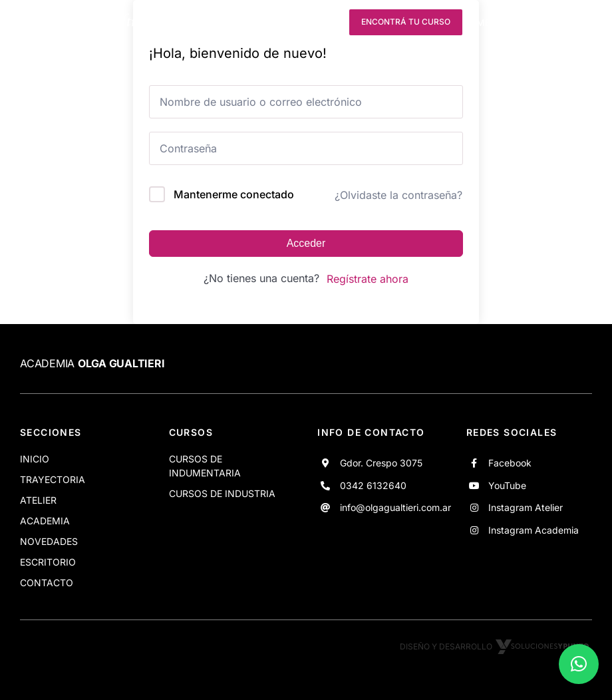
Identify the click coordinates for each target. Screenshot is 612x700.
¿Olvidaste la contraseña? (398, 195)
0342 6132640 (373, 485)
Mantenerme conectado (234, 194)
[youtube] (278, 23)
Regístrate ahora (368, 279)
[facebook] (253, 23)
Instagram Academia (534, 530)
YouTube (507, 485)
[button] (579, 664)
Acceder (306, 243)
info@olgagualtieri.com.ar (395, 507)
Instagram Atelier (526, 507)
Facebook (510, 463)
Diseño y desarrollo (496, 646)
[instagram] (302, 23)
